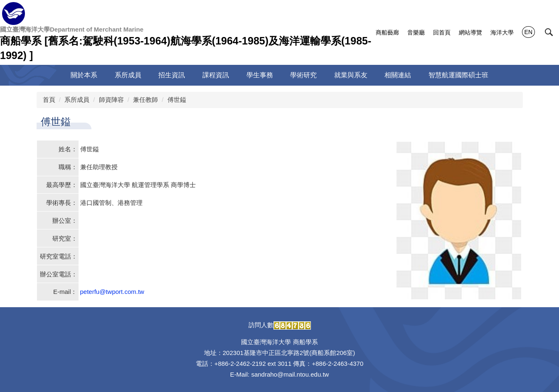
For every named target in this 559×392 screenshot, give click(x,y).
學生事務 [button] (260, 75)
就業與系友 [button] (351, 75)
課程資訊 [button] (216, 75)
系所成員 (77, 100)
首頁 (49, 100)
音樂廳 (416, 32)
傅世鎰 (177, 100)
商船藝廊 (387, 32)
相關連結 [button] (398, 75)
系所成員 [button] (128, 75)
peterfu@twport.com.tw (112, 292)
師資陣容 (111, 100)
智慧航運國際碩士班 (458, 75)
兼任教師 (145, 100)
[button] (549, 32)
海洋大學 (502, 32)
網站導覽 (470, 32)
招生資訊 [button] (172, 75)
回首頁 (442, 32)
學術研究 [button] (303, 75)
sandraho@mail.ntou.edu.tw (290, 374)
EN (528, 32)
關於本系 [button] (84, 75)
